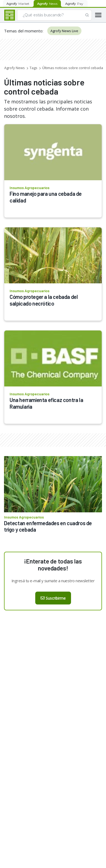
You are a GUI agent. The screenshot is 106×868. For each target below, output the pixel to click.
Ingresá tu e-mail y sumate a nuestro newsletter (53, 581)
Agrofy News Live (64, 31)
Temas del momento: (24, 31)
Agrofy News (15, 68)
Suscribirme (53, 598)
